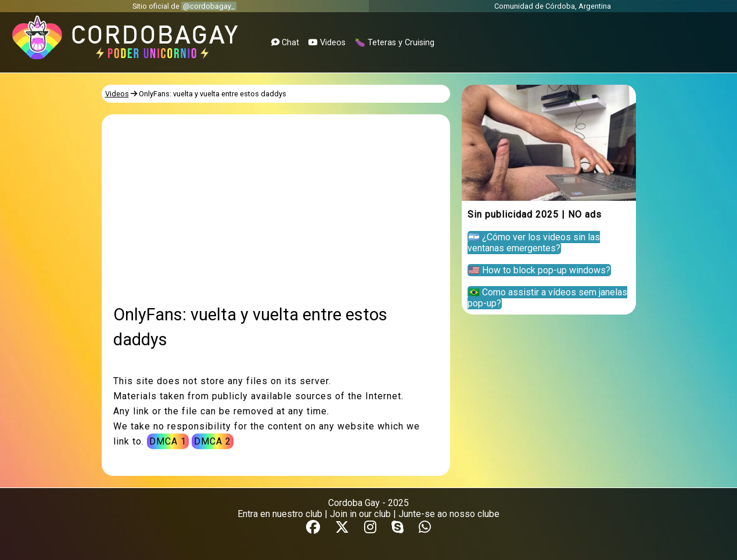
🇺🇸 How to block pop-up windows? (539, 270)
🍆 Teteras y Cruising (395, 43)
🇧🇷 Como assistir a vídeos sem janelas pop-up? (547, 298)
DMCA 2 (213, 441)
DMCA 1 (168, 441)
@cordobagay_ (209, 6)
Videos (327, 43)
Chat (285, 43)
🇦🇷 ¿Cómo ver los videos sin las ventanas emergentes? (534, 243)
